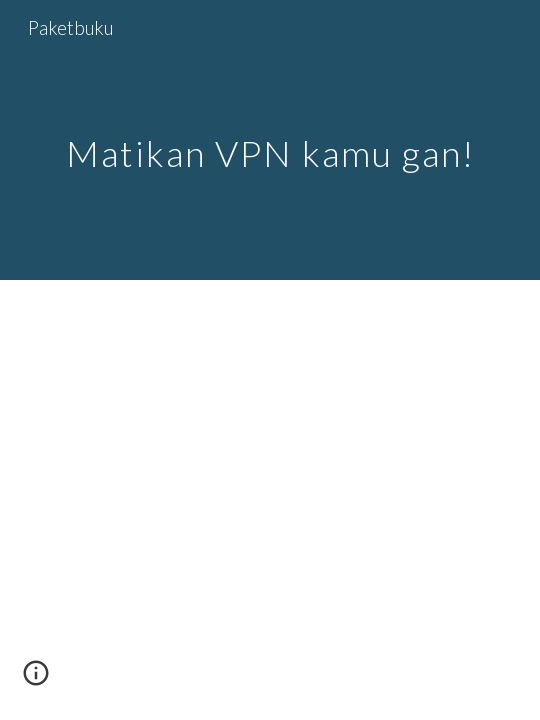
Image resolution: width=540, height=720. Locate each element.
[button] (36, 680)
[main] (270, 140)
